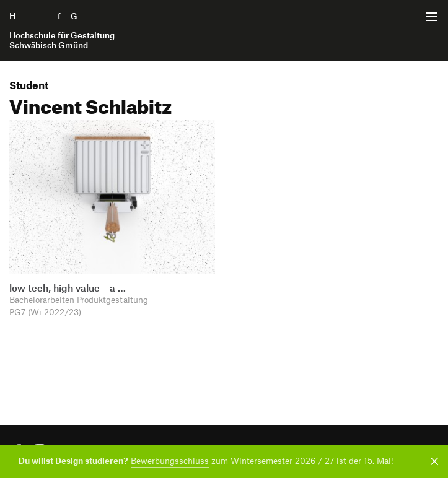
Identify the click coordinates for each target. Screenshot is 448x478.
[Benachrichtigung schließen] (432, 461)
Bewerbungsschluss (170, 460)
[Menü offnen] (431, 17)
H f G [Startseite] (62, 30)
